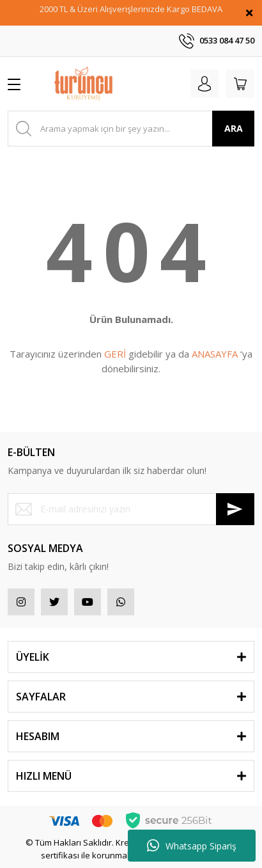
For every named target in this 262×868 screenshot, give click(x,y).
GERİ (115, 354)
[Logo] (83, 84)
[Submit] (235, 509)
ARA (234, 128)
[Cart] (240, 84)
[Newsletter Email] (131, 509)
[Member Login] (204, 84)
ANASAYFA (215, 354)
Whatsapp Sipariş (192, 846)
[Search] (131, 129)
